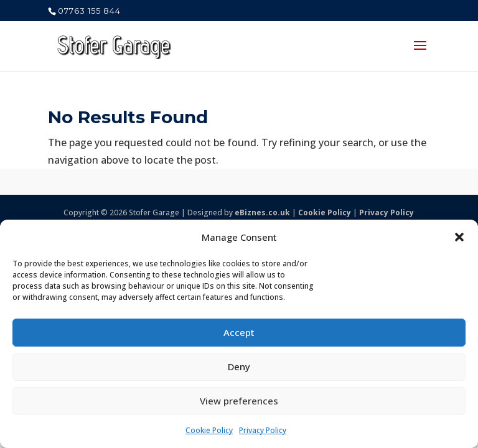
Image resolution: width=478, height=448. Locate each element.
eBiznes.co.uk (262, 212)
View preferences (239, 401)
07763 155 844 (89, 11)
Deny (239, 366)
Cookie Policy (209, 430)
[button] (459, 237)
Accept (239, 332)
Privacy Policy (263, 430)
